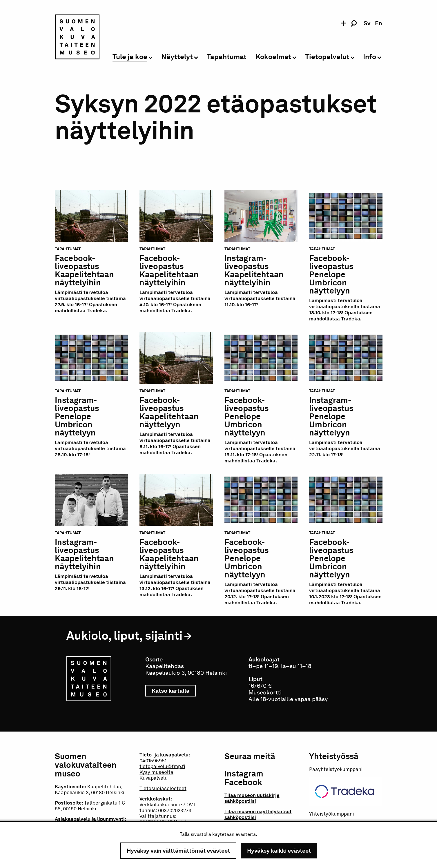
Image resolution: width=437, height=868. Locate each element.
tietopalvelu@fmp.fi (162, 766)
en (379, 23)
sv (367, 23)
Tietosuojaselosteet (163, 788)
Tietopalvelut (327, 57)
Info (370, 57)
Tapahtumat (227, 57)
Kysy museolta (156, 772)
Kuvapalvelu (154, 778)
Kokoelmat (273, 57)
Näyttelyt (177, 57)
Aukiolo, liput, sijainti (124, 635)
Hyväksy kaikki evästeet (279, 851)
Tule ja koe (130, 57)
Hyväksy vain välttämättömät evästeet (178, 851)
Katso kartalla (174, 691)
